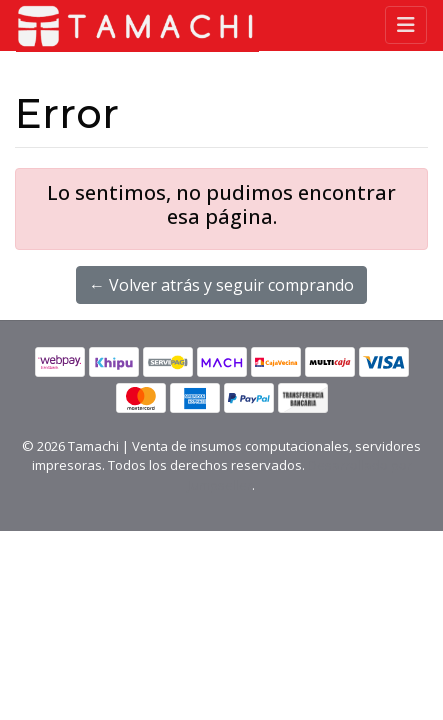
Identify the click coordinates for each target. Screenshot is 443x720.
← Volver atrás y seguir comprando (221, 285)
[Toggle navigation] (406, 25)
